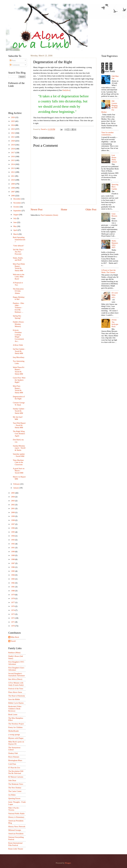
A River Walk (18, 345)
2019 (13, 145)
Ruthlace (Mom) (14, 653)
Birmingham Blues (15, 760)
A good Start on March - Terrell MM (19, 471)
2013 (13, 168)
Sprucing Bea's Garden (115, 187)
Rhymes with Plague (16, 738)
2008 (13, 188)
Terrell (43, 129)
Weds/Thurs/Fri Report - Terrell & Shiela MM (19, 371)
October (16, 207)
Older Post (91, 209)
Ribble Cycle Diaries (16, 703)
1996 (13, 528)
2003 (13, 501)
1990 (13, 552)
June (15, 222)
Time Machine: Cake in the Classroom (18, 462)
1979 (13, 595)
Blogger (68, 863)
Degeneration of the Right (19, 398)
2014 (13, 164)
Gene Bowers (114, 215)
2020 (13, 141)
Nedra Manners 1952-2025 (115, 244)
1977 (13, 602)
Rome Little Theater (16, 849)
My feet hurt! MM (18, 418)
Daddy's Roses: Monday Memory (19, 324)
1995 (13, 532)
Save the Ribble (14, 699)
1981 (13, 587)
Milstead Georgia (15, 830)
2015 (13, 160)
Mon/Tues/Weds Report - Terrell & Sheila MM (19, 267)
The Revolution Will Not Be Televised (16, 772)
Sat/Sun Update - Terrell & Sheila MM (19, 351)
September (17, 211)
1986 (13, 567)
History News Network (17, 827)
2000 (13, 512)
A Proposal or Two (18, 284)
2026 (13, 117)
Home (64, 209)
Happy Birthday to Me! (19, 298)
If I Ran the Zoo (14, 768)
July (15, 218)
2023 (13, 129)
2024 (13, 125)
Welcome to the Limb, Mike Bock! (19, 277)
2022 (13, 133)
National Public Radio (16, 814)
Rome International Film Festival (15, 844)
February (17, 484)
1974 (13, 610)
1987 (13, 563)
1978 (13, 598)
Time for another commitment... (107, 134)
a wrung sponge (14, 735)
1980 (13, 591)
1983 (13, 579)
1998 (13, 520)
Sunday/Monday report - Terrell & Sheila (19, 448)
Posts (13, 60)
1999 (13, 516)
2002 (13, 505)
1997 (13, 524)
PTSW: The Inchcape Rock (115, 323)
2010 (13, 180)
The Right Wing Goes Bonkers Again (19, 434)
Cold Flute (12, 764)
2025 (13, 121)
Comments (15, 65)
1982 (13, 583)
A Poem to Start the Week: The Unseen (108, 271)
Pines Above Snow (15, 692)
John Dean (12, 780)
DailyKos (66, 90)
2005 (13, 493)
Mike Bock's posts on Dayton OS (16, 743)
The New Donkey (15, 788)
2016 (13, 156)
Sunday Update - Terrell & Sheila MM (19, 411)
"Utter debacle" (19, 246)
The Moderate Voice (16, 784)
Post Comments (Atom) (49, 215)
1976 (13, 606)
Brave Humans (14, 757)
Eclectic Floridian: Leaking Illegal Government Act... (18, 336)
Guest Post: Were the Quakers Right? (19, 380)
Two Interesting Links (19, 362)
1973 (13, 614)
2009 (13, 184)
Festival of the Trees (16, 689)
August (16, 215)
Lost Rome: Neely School (114, 159)
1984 (13, 575)
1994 (13, 536)
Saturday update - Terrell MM (19, 455)
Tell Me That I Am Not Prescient (18, 252)
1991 (13, 548)
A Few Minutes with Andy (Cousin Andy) (16, 684)
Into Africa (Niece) (15, 679)
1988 (13, 559)
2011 (13, 176)
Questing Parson (14, 798)
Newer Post (37, 209)
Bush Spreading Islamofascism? (19, 240)
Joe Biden (12, 795)
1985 (13, 571)
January (16, 488)
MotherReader (14, 731)
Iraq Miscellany (19, 357)
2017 (13, 153)
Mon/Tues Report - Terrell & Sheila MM (18, 389)
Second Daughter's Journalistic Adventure (17, 675)
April (15, 230)
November (17, 203)
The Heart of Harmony (17, 696)
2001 (13, 508)
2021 (13, 137)
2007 (13, 192)
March (16, 234)
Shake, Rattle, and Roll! (18, 259)
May (15, 226)
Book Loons (13, 714)
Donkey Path (13, 753)
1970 (13, 626)
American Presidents (16, 834)
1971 (13, 622)
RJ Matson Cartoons (16, 777)
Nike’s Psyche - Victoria (14, 809)
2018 (13, 149)
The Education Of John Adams (18, 291)
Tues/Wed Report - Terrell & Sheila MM (19, 425)
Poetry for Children (15, 727)
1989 (13, 555)
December (17, 199)
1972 (13, 618)
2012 (13, 172)
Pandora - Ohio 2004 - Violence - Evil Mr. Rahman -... (18, 308)
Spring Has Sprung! (17, 317)
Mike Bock (15, 637)
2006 (13, 196)
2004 (13, 497)
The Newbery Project (16, 724)
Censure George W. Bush (19, 404)
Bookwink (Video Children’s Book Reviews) (15, 709)
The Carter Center (15, 791)
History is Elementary (16, 817)
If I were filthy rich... (115, 295)
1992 (13, 544)
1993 (13, 540)
